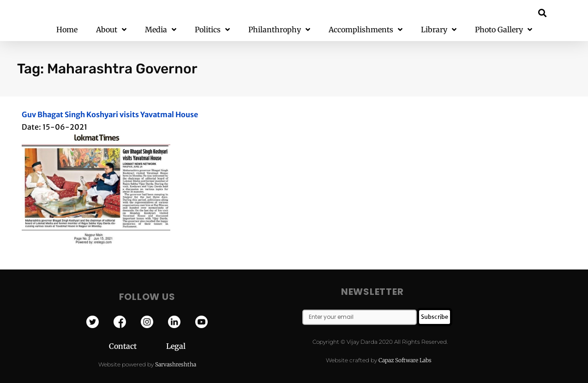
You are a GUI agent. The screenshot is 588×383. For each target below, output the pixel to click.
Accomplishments (366, 30)
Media (161, 30)
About (111, 30)
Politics (212, 30)
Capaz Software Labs (405, 360)
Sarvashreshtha (176, 364)
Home (67, 30)
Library (439, 30)
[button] (543, 13)
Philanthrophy (279, 30)
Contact (138, 346)
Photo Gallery (504, 30)
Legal (176, 346)
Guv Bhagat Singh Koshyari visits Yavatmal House (110, 114)
